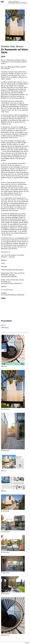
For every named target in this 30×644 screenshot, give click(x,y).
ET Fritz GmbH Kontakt (7, 290)
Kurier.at (3, 325)
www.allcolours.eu (6, 252)
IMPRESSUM (27, 643)
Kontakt (3, 263)
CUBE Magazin (5, 328)
